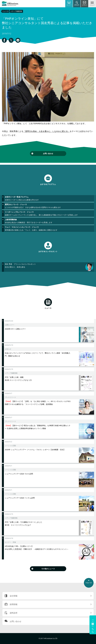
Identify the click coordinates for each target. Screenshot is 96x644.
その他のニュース (48, 569)
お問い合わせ (48, 153)
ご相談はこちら (93, 625)
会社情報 (14, 596)
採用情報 (14, 604)
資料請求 (14, 613)
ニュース (5, 11)
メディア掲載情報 (16, 11)
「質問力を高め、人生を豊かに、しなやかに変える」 (46, 131)
